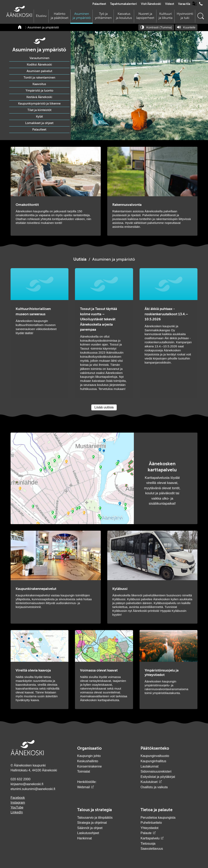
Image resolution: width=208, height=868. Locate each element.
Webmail (83, 787)
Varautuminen (39, 58)
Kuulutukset (149, 782)
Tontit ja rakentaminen (39, 78)
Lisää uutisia (104, 407)
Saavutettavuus (152, 849)
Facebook (18, 798)
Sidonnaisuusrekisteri (156, 771)
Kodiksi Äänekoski (39, 65)
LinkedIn (17, 812)
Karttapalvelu (150, 838)
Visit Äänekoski (151, 4)
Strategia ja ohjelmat (92, 823)
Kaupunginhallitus (153, 761)
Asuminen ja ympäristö (43, 27)
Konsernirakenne (89, 766)
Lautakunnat (149, 766)
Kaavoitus (39, 84)
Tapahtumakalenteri (123, 4)
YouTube (17, 807)
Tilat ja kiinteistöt (39, 110)
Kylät (39, 117)
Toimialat (84, 771)
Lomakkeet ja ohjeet (39, 123)
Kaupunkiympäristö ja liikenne (39, 104)
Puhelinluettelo (151, 823)
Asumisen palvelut (39, 71)
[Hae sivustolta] (200, 16)
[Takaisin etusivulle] (20, 27)
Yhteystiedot (149, 828)
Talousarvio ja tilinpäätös (95, 818)
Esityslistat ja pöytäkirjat (158, 777)
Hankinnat (85, 838)
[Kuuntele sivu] (186, 27)
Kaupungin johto (89, 756)
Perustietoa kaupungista (158, 818)
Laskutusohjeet (88, 833)
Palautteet (99, 4)
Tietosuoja (148, 844)
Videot (170, 4)
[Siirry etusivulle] (19, 16)
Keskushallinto (88, 761)
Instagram (18, 803)
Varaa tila (184, 4)
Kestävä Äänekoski (39, 97)
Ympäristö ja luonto (39, 91)
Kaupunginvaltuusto (155, 756)
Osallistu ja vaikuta (154, 787)
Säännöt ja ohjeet (90, 828)
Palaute (146, 833)
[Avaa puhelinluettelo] (201, 5)
